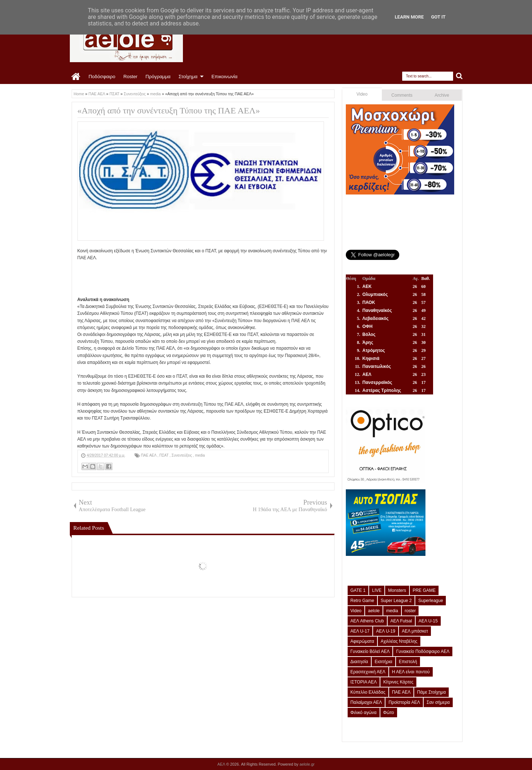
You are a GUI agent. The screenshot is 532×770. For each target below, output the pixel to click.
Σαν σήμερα (438, 702)
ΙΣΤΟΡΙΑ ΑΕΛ (364, 682)
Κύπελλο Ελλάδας (368, 692)
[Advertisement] (210, 278)
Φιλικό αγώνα (364, 713)
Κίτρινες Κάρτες (398, 682)
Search (459, 76)
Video (362, 94)
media (200, 455)
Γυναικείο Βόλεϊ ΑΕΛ (370, 651)
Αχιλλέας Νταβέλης (399, 641)
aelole (374, 611)
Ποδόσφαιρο (102, 77)
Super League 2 (396, 601)
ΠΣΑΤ (164, 455)
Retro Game (362, 601)
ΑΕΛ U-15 (428, 621)
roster (410, 611)
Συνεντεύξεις (182, 455)
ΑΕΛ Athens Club (367, 621)
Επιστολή (408, 662)
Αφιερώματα (362, 641)
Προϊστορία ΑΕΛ (404, 702)
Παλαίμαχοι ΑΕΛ (366, 702)
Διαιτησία (359, 662)
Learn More (409, 17)
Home (76, 77)
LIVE (377, 590)
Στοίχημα (188, 77)
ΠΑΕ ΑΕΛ (149, 455)
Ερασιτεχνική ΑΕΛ (368, 672)
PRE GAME (424, 590)
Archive (442, 95)
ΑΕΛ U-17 (360, 631)
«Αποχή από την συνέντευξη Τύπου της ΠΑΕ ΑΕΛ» (169, 111)
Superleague (431, 601)
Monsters (397, 590)
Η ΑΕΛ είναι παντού (411, 672)
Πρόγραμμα (158, 77)
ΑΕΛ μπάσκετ (415, 631)
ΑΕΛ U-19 (386, 631)
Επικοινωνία (225, 77)
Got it (438, 17)
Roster (130, 77)
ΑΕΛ (222, 764)
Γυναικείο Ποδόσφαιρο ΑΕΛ (423, 651)
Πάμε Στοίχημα (431, 692)
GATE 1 (358, 590)
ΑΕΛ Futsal (401, 621)
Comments (402, 95)
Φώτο (389, 713)
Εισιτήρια (383, 662)
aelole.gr (307, 764)
